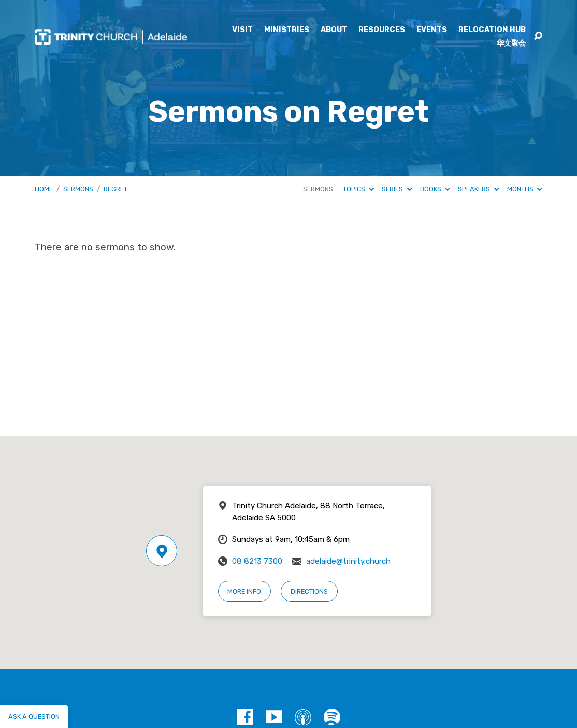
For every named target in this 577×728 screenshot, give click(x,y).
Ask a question (34, 716)
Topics (358, 189)
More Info (244, 591)
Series (397, 189)
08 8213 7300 (257, 561)
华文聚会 (511, 44)
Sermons (78, 189)
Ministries (287, 30)
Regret (116, 189)
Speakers (478, 189)
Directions (309, 591)
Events (432, 30)
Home (44, 189)
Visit (242, 30)
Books (435, 189)
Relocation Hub (492, 30)
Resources (382, 30)
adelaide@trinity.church (348, 561)
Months (525, 189)
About (334, 30)
